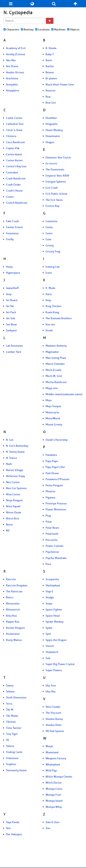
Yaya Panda (13, 822)
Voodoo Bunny (54, 719)
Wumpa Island (54, 801)
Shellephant (53, 586)
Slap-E (49, 592)
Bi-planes (51, 78)
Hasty (9, 267)
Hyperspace (13, 273)
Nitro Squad (13, 506)
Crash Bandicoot (16, 179)
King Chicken (54, 306)
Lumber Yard (14, 352)
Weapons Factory (56, 758)
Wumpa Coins (54, 789)
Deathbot (51, 118)
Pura (48, 564)
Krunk (49, 331)
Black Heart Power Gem (60, 85)
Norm (9, 525)
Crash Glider (13, 185)
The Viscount (53, 713)
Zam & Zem (53, 822)
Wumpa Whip (54, 807)
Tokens (10, 746)
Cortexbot (12, 173)
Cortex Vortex (14, 160)
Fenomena (12, 233)
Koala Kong (52, 312)
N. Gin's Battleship (17, 446)
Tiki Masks (12, 716)
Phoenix (50, 491)
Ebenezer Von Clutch (58, 158)
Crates (10, 197)
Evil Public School (56, 194)
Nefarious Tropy (15, 476)
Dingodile (52, 124)
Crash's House (14, 191)
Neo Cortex (13, 482)
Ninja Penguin (14, 500)
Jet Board (12, 300)
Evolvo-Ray (52, 206)
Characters (11, 30)
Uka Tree (51, 686)
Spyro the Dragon (56, 640)
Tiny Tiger (12, 734)
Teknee (10, 692)
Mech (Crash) (53, 370)
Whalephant (53, 765)
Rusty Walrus (14, 640)
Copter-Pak (13, 148)
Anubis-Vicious (15, 72)
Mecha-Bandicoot (56, 382)
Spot (48, 634)
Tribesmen (12, 758)
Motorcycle (52, 412)
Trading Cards (14, 752)
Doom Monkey (54, 130)
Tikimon (11, 722)
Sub (48, 658)
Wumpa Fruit (53, 795)
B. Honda (51, 48)
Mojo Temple (53, 406)
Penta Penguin (54, 485)
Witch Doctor (54, 783)
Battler (50, 66)
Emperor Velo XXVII (57, 176)
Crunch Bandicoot (17, 203)
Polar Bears (52, 528)
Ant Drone (12, 66)
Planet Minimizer (56, 510)
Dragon (50, 142)
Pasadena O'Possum (57, 479)
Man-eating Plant (56, 358)
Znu (48, 828)
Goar (48, 239)
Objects (73, 30)
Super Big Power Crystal (60, 664)
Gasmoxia (51, 221)
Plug (48, 516)
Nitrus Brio (13, 519)
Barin (49, 60)
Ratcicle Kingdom (17, 586)
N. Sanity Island (15, 452)
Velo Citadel (53, 707)
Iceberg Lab (53, 267)
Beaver (50, 72)
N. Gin (10, 440)
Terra (9, 704)
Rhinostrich (13, 610)
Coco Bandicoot (15, 142)
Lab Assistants (14, 346)
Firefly (10, 239)
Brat (48, 97)
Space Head (53, 616)
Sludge (50, 598)
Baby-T (50, 54)
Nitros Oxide (14, 513)
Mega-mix (52, 388)
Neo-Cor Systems (16, 488)
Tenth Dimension (16, 698)
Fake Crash (12, 221)
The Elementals (55, 170)
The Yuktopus (14, 834)
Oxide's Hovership (57, 440)
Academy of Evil (16, 48)
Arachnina (12, 78)
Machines (58, 30)
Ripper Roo (13, 622)
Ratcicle (11, 579)
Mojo (49, 400)
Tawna (10, 686)
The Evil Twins (54, 200)
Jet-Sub (11, 318)
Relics (10, 598)
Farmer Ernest (14, 227)
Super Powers (54, 670)
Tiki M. (10, 710)
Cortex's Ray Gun (16, 166)
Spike (49, 628)
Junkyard (11, 331)
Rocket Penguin (15, 628)
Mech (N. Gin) (54, 376)
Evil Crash (52, 188)
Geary (49, 227)
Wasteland (52, 752)
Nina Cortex (13, 494)
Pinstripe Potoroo (56, 504)
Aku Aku (11, 60)
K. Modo (50, 288)
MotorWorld (53, 418)
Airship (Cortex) (15, 54)
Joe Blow (11, 325)
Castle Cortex (14, 118)
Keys (48, 300)
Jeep (9, 294)
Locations (42, 30)
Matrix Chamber (55, 364)
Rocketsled (13, 634)
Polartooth (52, 534)
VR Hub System (55, 731)
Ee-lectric (52, 164)
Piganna (50, 498)
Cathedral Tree (15, 124)
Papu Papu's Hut (55, 467)
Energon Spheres (56, 182)
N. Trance (12, 458)
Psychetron (52, 552)
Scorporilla (52, 579)
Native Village (15, 470)
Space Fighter (54, 610)
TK (8, 740)
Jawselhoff (12, 288)
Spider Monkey (55, 622)
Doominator (53, 136)
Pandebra (51, 455)
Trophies (11, 764)
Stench (50, 646)
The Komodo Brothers (59, 318)
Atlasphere (13, 91)
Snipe (49, 604)
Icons (49, 273)
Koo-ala (50, 325)
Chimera (11, 136)
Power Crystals (54, 546)
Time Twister (14, 728)
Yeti (8, 828)
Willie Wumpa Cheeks (59, 777)
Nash (9, 464)
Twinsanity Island (16, 770)
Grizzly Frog (53, 252)
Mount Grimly (54, 425)
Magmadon (52, 352)
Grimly (50, 246)
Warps (49, 746)
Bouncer (51, 91)
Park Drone (52, 473)
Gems (49, 233)
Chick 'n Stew (14, 130)
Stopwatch (52, 652)
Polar (49, 522)
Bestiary (27, 30)
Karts (49, 294)
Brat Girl (51, 103)
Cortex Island (14, 154)
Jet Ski (10, 306)
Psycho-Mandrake (56, 558)
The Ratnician (14, 592)
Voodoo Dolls (54, 725)
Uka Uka (50, 692)
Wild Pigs (51, 771)
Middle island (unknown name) (64, 394)
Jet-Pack (11, 312)
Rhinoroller (13, 604)
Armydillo (12, 85)
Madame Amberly (56, 346)
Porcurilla (51, 540)
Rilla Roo (11, 616)
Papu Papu (52, 461)
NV (8, 531)
